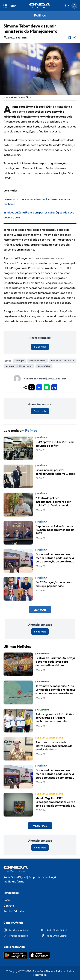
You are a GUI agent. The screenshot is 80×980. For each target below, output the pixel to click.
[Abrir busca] (67, 6)
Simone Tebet (44, 366)
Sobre (7, 900)
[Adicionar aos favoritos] (70, 38)
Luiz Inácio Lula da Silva (63, 361)
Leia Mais (40, 610)
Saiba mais (40, 347)
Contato (9, 906)
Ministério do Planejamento (19, 366)
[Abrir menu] (9, 6)
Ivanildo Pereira (36, 379)
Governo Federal (38, 361)
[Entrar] (74, 6)
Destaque (19, 361)
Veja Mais (40, 826)
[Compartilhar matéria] (75, 38)
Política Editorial (14, 911)
